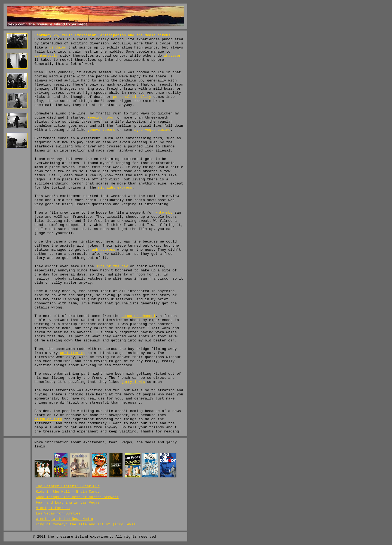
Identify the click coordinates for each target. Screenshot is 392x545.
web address (103, 250)
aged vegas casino (152, 130)
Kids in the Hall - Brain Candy (68, 492)
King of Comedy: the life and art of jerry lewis (86, 524)
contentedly (46, 56)
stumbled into (48, 419)
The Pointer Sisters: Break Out (68, 486)
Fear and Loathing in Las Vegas (68, 503)
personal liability (132, 97)
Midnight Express (53, 508)
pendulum (58, 48)
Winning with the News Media (65, 519)
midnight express (115, 188)
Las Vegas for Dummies (58, 514)
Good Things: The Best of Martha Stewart (77, 497)
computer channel (138, 316)
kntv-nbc (164, 213)
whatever (172, 56)
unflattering (73, 353)
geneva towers (101, 130)
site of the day (112, 266)
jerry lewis (133, 382)
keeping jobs (100, 118)
